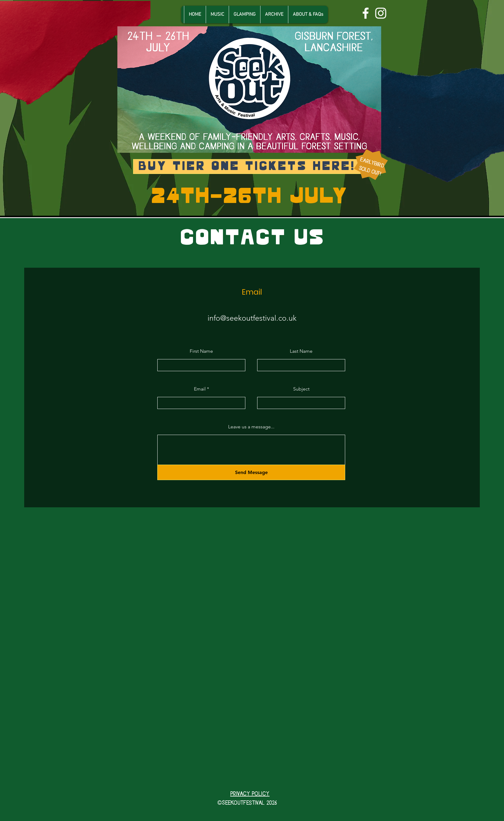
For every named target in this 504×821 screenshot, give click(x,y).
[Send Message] (251, 472)
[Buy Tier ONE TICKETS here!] (247, 167)
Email (200, 389)
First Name (201, 351)
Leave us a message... (251, 427)
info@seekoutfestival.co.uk (252, 318)
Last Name (301, 351)
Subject (301, 389)
